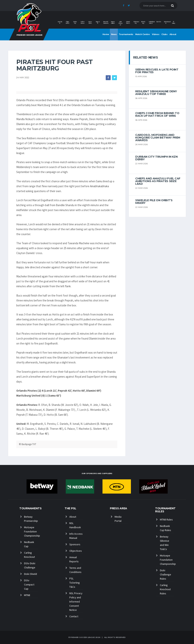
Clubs (164, 34)
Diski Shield (31, 574)
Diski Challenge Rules (165, 574)
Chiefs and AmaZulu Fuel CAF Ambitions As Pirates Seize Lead (158, 181)
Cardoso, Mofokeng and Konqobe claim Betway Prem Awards (158, 138)
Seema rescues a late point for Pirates (157, 71)
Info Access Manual (76, 536)
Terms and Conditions (75, 570)
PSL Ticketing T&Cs (75, 583)
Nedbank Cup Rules (165, 528)
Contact (74, 616)
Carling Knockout (29, 555)
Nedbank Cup (29, 544)
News (114, 34)
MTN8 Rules (166, 520)
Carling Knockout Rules (165, 589)
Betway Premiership (31, 519)
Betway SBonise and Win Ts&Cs (165, 543)
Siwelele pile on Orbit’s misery (154, 202)
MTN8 (27, 595)
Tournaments (126, 34)
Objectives (76, 551)
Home (106, 34)
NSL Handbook (75, 525)
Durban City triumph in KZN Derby (156, 158)
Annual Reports (74, 559)
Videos (156, 34)
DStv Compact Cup (29, 585)
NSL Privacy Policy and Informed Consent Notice (76, 602)
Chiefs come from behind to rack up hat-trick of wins (157, 114)
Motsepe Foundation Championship (31, 531)
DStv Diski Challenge (30, 565)
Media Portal (118, 519)
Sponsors (75, 544)
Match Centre (142, 34)
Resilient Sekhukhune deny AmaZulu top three (156, 93)
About (173, 34)
